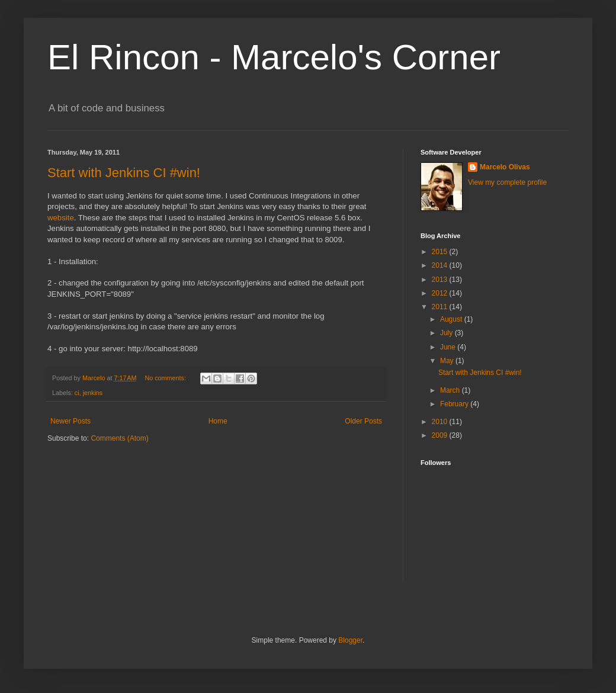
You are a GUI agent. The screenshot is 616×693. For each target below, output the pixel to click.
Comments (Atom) (119, 438)
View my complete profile (507, 182)
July (447, 333)
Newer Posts (70, 421)
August (452, 319)
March (451, 390)
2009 (441, 435)
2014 (441, 265)
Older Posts (363, 421)
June (449, 347)
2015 (441, 252)
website (61, 218)
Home (218, 421)
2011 (441, 307)
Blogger (350, 640)
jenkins (93, 393)
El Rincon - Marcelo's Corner (274, 57)
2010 (441, 422)
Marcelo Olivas (505, 167)
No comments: (166, 378)
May (448, 361)
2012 (441, 293)
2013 (441, 280)
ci (77, 393)
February (455, 404)
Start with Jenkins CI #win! (124, 173)
